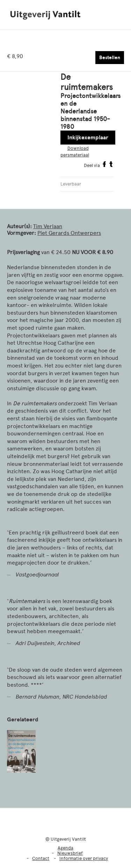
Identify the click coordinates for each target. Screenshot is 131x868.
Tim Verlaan (48, 226)
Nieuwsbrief (70, 853)
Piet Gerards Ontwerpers (69, 233)
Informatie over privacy (84, 858)
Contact (41, 858)
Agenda (65, 848)
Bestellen (110, 58)
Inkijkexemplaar (88, 138)
